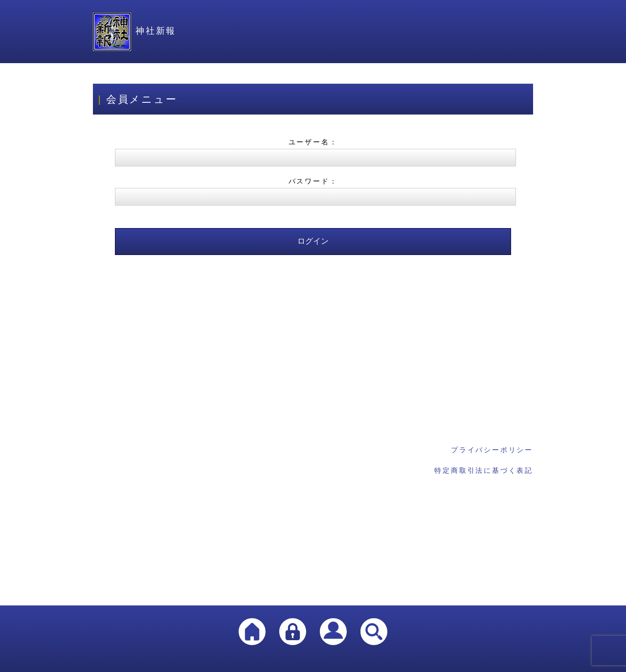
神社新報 (134, 31)
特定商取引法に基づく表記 (484, 470)
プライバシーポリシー (492, 450)
